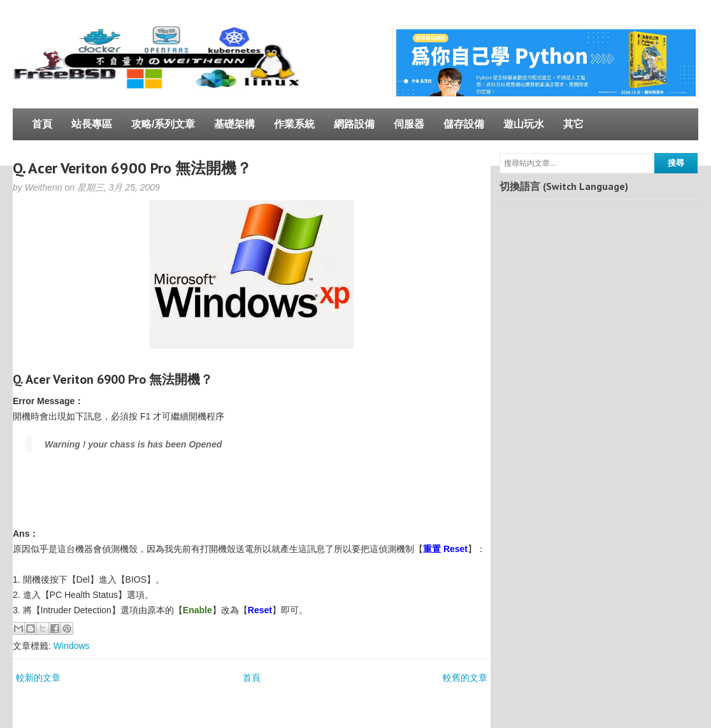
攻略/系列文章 (163, 124)
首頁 (42, 124)
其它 (573, 124)
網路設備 (354, 124)
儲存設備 (464, 124)
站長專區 (92, 124)
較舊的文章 (465, 678)
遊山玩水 (524, 124)
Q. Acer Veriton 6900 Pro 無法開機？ (132, 168)
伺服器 (409, 124)
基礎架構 (234, 124)
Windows (72, 646)
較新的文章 (38, 678)
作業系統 (294, 124)
